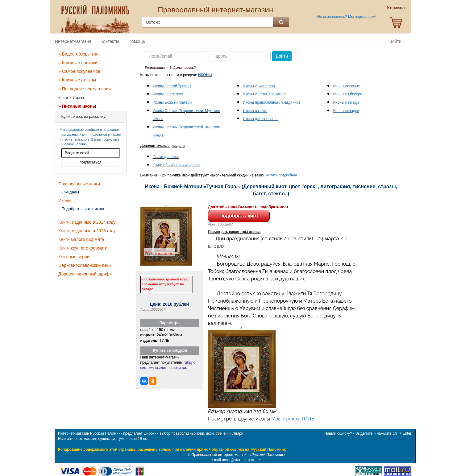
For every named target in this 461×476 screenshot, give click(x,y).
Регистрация (155, 68)
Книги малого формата (81, 239)
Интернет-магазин (73, 41)
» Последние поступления (85, 89)
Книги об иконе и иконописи (177, 165)
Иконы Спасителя (168, 94)
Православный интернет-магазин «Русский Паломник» (239, 455)
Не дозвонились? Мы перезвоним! (347, 17)
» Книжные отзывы (77, 80)
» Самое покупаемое (79, 71)
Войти (395, 41)
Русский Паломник (268, 449)
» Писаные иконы (77, 106)
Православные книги (79, 184)
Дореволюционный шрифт (85, 274)
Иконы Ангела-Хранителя (265, 94)
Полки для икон (166, 157)
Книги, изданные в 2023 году (87, 231)
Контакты (110, 41)
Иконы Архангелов (259, 86)
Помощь (137, 41)
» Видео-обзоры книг (79, 54)
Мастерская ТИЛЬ (293, 419)
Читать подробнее (282, 175)
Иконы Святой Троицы (172, 86)
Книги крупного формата (83, 248)
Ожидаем (70, 192)
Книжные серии (74, 257)
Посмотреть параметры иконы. (234, 232)
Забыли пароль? (183, 68)
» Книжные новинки (78, 63)
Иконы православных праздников (272, 102)
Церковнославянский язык (85, 265)
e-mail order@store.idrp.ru (232, 460)
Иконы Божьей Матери (172, 102)
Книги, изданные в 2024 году (87, 222)
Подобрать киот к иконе (83, 209)
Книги (63, 98)
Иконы (78, 98)
